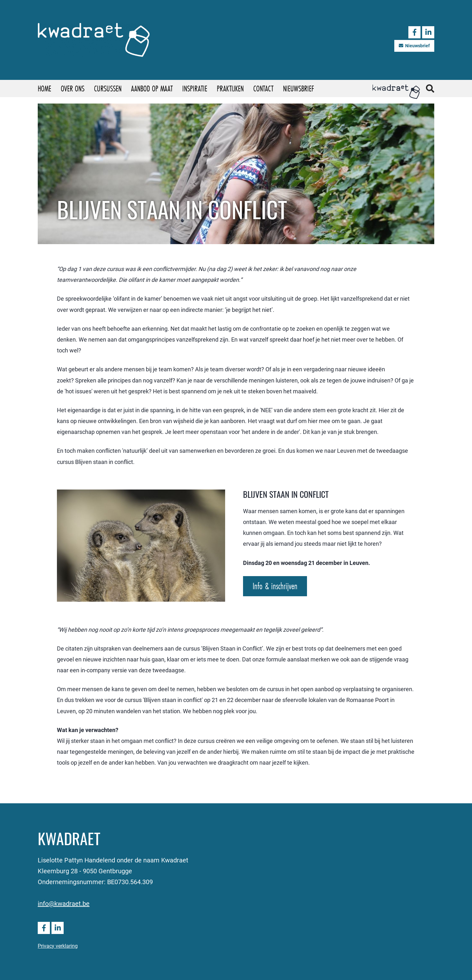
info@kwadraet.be (64, 903)
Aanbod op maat (152, 88)
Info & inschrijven (275, 586)
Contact (263, 88)
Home (44, 88)
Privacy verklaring (58, 946)
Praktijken (230, 88)
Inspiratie (195, 88)
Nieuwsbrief (414, 46)
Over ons (73, 88)
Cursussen (108, 88)
